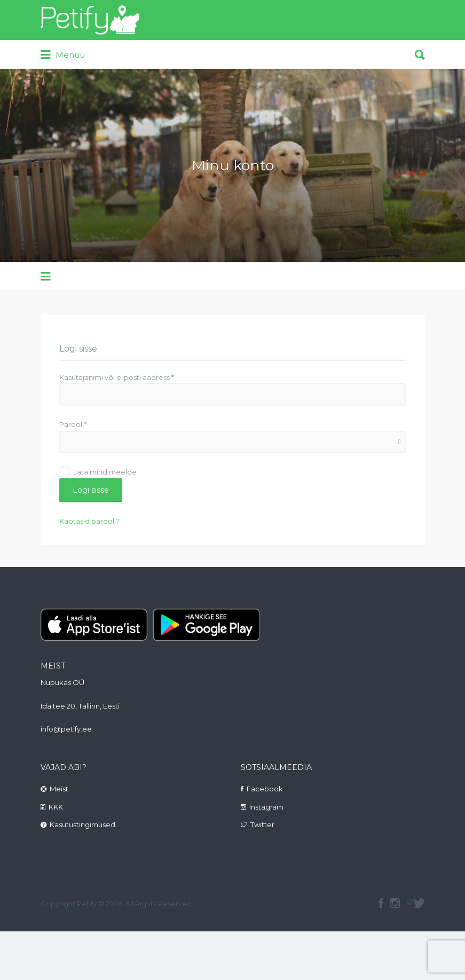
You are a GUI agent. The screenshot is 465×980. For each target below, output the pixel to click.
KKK (56, 807)
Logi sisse (91, 490)
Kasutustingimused (82, 825)
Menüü (63, 55)
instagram (395, 903)
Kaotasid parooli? (89, 521)
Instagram (266, 807)
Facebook (265, 789)
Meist (59, 789)
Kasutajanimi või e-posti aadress (117, 377)
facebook (381, 903)
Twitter (262, 825)
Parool (73, 424)
